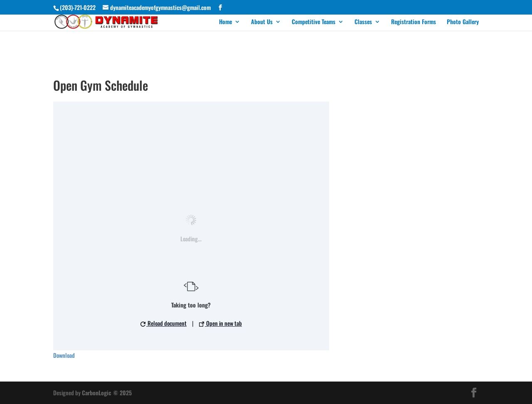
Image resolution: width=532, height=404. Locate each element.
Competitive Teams (314, 22)
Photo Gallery (463, 22)
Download (64, 355)
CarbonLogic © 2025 (107, 393)
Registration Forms (414, 22)
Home (225, 22)
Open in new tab (220, 323)
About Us (262, 22)
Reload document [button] (164, 323)
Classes (363, 22)
